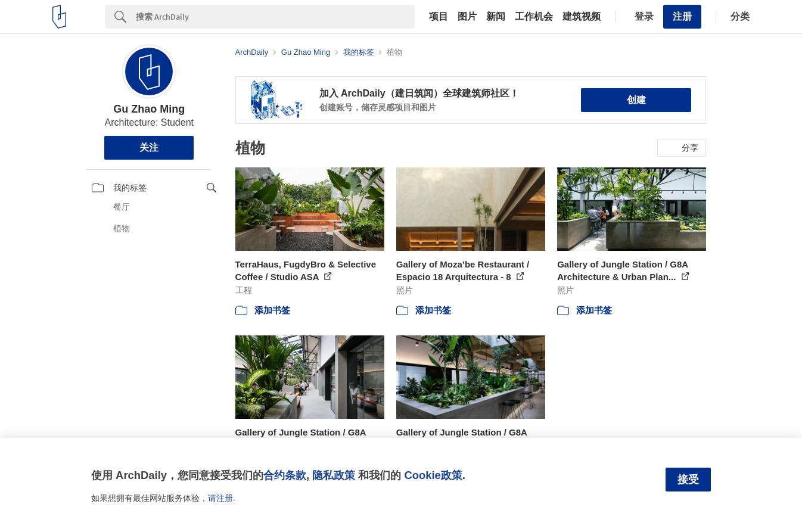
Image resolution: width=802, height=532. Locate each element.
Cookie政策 (433, 475)
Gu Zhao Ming (149, 109)
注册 (682, 16)
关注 (149, 147)
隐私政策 (334, 475)
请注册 (220, 498)
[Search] (275, 17)
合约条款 (285, 475)
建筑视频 (582, 17)
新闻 (496, 17)
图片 (467, 17)
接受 (688, 480)
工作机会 (534, 17)
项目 (439, 17)
